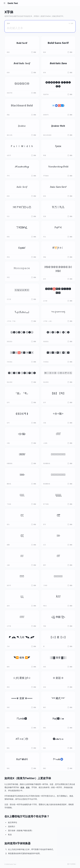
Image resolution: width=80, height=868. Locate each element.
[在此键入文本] (40, 28)
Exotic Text (13, 3)
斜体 (28, 787)
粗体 (22, 787)
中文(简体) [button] (71, 864)
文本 (8, 23)
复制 (34, 52)
